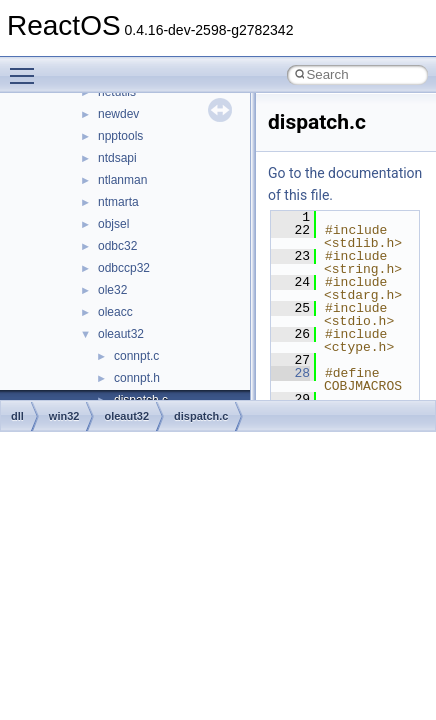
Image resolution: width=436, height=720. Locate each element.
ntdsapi (117, 158)
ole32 (112, 290)
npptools (120, 136)
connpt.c (136, 356)
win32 (64, 416)
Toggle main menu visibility (27, 67)
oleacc (115, 312)
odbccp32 (124, 268)
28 (290, 373)
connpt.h (137, 378)
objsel (113, 224)
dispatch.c (201, 416)
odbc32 (117, 246)
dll (17, 416)
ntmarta (118, 202)
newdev (118, 114)
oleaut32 (121, 334)
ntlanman (122, 180)
